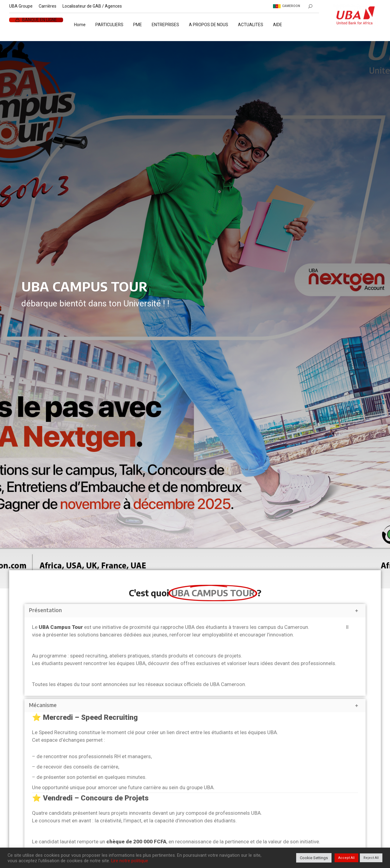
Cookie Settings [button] (314, 858)
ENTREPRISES (165, 25)
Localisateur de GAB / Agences (92, 6)
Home (80, 25)
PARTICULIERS (109, 25)
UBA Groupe (21, 6)
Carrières (48, 6)
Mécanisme (43, 705)
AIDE (278, 25)
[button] (195, 611)
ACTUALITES (251, 25)
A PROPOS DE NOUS (209, 25)
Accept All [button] (346, 858)
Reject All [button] (371, 858)
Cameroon (287, 6)
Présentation (45, 610)
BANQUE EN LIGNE (40, 20)
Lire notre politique (130, 861)
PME (138, 25)
